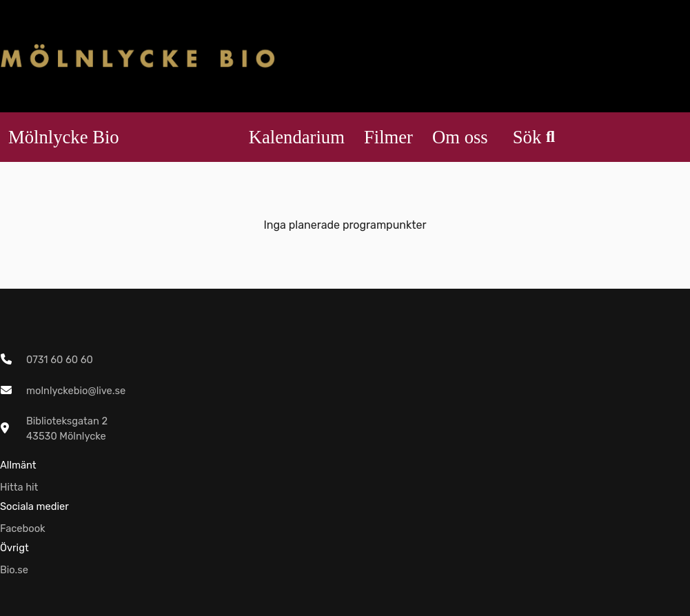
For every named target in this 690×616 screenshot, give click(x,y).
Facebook (23, 528)
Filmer (388, 137)
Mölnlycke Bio (64, 137)
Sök (534, 137)
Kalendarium (297, 137)
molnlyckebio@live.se (76, 391)
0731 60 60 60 (60, 360)
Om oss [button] (460, 137)
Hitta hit (19, 487)
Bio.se (14, 570)
